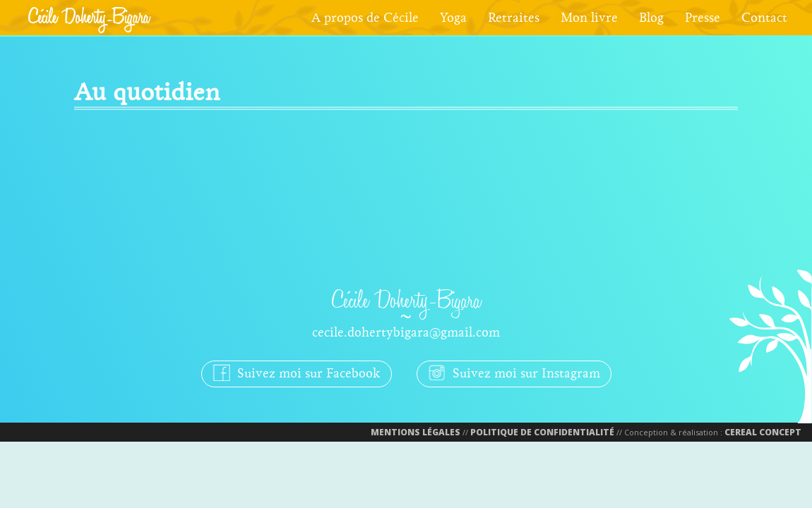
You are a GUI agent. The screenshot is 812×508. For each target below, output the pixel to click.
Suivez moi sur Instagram (514, 372)
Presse (703, 18)
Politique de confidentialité (542, 432)
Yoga (453, 18)
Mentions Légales (416, 432)
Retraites (514, 18)
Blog (651, 18)
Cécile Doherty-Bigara (89, 18)
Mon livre (589, 18)
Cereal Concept (763, 432)
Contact (764, 18)
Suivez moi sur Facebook (297, 372)
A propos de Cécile (365, 18)
